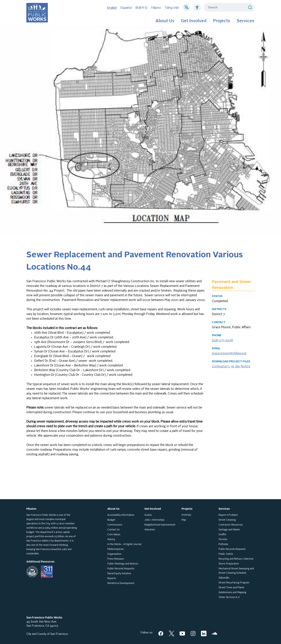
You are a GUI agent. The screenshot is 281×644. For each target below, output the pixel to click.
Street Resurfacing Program (234, 583)
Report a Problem (228, 515)
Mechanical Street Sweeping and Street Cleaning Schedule (236, 571)
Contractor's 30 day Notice (231, 367)
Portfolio (186, 515)
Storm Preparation (229, 564)
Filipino (156, 8)
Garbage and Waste (229, 530)
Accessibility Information (121, 515)
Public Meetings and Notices (123, 564)
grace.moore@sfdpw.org (229, 354)
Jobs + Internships (154, 520)
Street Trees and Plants (231, 588)
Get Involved (194, 21)
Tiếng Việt (172, 8)
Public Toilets (226, 554)
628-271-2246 (222, 341)
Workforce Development (121, 583)
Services (245, 21)
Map (184, 520)
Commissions (115, 525)
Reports (112, 579)
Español (126, 8)
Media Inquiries (116, 549)
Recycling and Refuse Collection (236, 559)
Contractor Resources (231, 525)
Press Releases (116, 559)
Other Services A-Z (229, 597)
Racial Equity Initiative (119, 574)
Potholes (223, 544)
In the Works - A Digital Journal (124, 544)
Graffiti (222, 535)
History (111, 540)
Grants (148, 515)
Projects (222, 21)
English (112, 8)
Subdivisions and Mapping (232, 593)
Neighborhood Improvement (160, 525)
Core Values (114, 535)
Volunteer (150, 530)
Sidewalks (224, 578)
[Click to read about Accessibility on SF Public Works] (197, 9)
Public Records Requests (121, 569)
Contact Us (113, 530)
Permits (223, 540)
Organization (114, 554)
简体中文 (141, 8)
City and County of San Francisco (47, 634)
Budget (111, 520)
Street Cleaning (227, 520)
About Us (165, 21)
